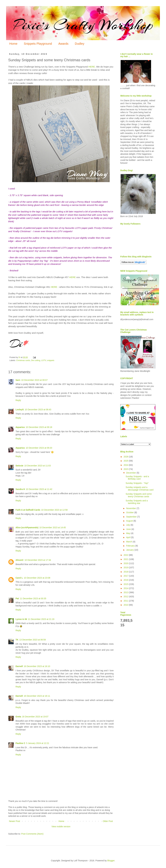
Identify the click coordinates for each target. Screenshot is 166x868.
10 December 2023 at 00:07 (34, 380)
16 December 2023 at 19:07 (35, 717)
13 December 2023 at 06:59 (33, 640)
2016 (126, 580)
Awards (63, 44)
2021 (126, 559)
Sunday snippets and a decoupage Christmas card (140, 488)
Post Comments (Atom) (32, 834)
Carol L (19, 578)
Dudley (79, 44)
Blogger (111, 861)
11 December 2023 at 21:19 (41, 619)
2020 (126, 563)
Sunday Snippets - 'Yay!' (137, 483)
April (129, 537)
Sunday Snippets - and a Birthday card (137, 478)
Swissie (19, 466)
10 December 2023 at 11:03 (37, 466)
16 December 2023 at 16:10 (37, 666)
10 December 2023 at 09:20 (39, 448)
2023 (126, 469)
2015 (126, 584)
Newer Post (14, 821)
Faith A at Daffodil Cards (28, 510)
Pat (17, 598)
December (131, 473)
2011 (126, 601)
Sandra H (20, 489)
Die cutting (36, 360)
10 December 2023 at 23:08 (37, 578)
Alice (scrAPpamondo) (27, 527)
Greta (18, 717)
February (131, 546)
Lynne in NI (21, 619)
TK (17, 640)
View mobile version (61, 827)
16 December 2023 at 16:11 (37, 696)
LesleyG (20, 410)
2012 (126, 597)
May (128, 533)
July (128, 525)
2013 (126, 592)
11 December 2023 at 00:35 (33, 598)
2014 (126, 588)
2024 (126, 465)
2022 (126, 555)
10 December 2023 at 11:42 (39, 489)
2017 (126, 576)
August (130, 521)
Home (13, 44)
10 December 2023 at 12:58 (54, 510)
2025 (126, 461)
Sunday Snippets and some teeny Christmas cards (139, 495)
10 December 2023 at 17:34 (38, 560)
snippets (51, 360)
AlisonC (20, 560)
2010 (126, 605)
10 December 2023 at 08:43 (38, 410)
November (131, 508)
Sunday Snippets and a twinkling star (137, 502)
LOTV (44, 360)
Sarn (18, 380)
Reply (18, 400)
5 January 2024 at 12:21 (38, 743)
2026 (126, 457)
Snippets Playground (38, 44)
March (129, 542)
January (130, 550)
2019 (126, 567)
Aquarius (20, 427)
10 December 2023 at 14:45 (53, 527)
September (132, 517)
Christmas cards (23, 360)
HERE (92, 67)
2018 (126, 572)
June (129, 529)
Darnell (19, 666)
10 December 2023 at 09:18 (39, 427)
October (130, 512)
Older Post (108, 821)
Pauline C (20, 743)
